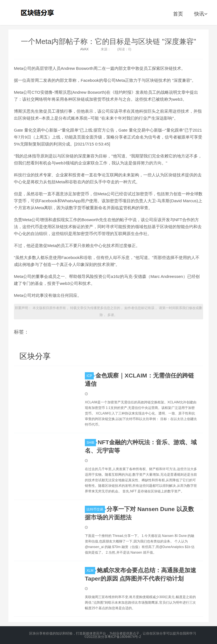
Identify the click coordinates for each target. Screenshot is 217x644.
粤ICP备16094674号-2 (124, 637)
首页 (178, 14)
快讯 (201, 14)
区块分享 (38, 13)
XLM (91, 571)
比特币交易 (96, 509)
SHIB (91, 443)
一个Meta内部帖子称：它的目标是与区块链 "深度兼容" (108, 41)
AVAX (84, 49)
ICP (90, 376)
